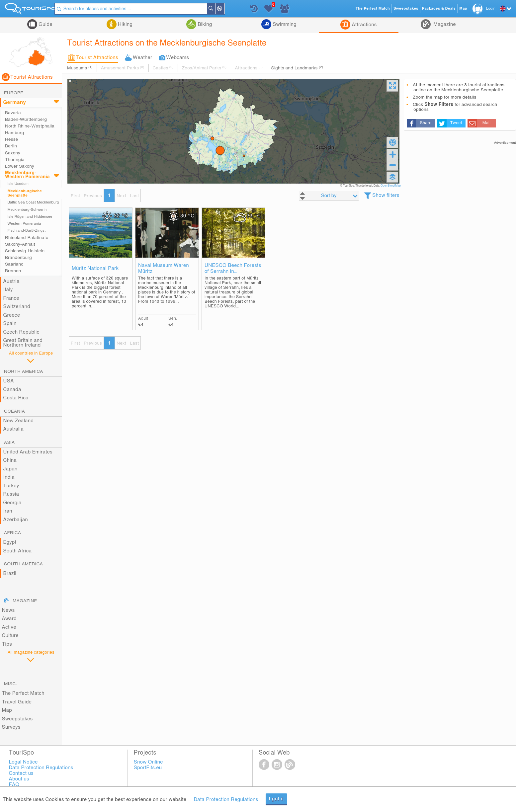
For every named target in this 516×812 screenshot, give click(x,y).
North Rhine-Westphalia (30, 126)
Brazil (10, 573)
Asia (9, 443)
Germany (15, 102)
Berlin (11, 146)
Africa (12, 533)
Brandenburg (18, 258)
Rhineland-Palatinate (27, 238)
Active (9, 627)
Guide (45, 24)
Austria (11, 281)
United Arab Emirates (28, 452)
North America (24, 371)
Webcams (177, 58)
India (9, 477)
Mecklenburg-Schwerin (27, 210)
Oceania (14, 411)
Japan (10, 469)
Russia (11, 494)
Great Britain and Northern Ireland (23, 343)
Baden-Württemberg (26, 120)
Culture (10, 636)
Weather (143, 58)
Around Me (227, 9)
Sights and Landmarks (297, 68)
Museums (80, 68)
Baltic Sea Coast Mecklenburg (33, 202)
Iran (8, 511)
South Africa (18, 551)
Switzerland (17, 307)
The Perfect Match (23, 693)
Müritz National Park (95, 268)
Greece (12, 315)
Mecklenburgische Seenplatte (25, 193)
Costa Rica (16, 398)
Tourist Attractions (97, 58)
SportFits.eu (148, 768)
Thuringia (15, 160)
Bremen (13, 271)
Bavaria (13, 113)
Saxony (13, 153)
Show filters (386, 195)
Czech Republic (21, 332)
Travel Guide (17, 702)
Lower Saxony (20, 166)
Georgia (12, 503)
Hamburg (15, 133)
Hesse (11, 139)
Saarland (14, 264)
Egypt (10, 542)
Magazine (444, 24)
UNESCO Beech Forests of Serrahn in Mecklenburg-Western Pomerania (233, 269)
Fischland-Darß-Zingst (26, 231)
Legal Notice (23, 762)
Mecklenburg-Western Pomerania (27, 175)
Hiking (125, 24)
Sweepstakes (17, 719)
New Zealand (19, 421)
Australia (14, 429)
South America (23, 564)
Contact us (21, 773)
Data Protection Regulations (226, 800)
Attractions (363, 25)
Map (7, 710)
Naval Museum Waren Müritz (164, 268)
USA (9, 381)
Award (9, 619)
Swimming (284, 24)
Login (491, 8)
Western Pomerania (24, 224)
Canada (12, 390)
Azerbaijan (16, 520)
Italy (8, 290)
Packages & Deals (439, 8)
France (11, 298)
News (8, 610)
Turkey (11, 486)
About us (19, 779)
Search (218, 9)
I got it (277, 799)
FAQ (14, 785)
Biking (204, 24)
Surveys (11, 727)
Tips (7, 644)
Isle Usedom (18, 184)
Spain (10, 324)
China (10, 460)
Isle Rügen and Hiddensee (30, 217)
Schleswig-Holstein (25, 251)
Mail (487, 123)
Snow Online (148, 762)
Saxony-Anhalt (20, 244)
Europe (14, 93)
